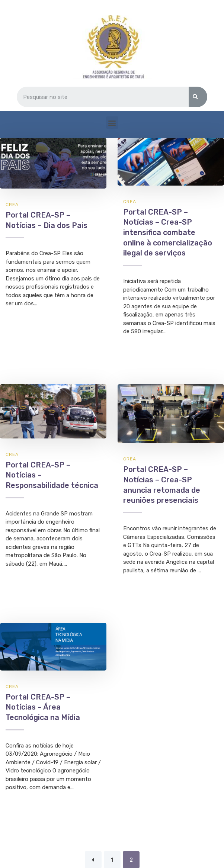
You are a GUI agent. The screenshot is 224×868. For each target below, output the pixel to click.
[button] (112, 123)
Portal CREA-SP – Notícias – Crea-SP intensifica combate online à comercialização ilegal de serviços (168, 233)
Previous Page (93, 860)
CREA (12, 205)
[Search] (198, 97)
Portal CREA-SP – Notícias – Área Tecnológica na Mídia (43, 707)
